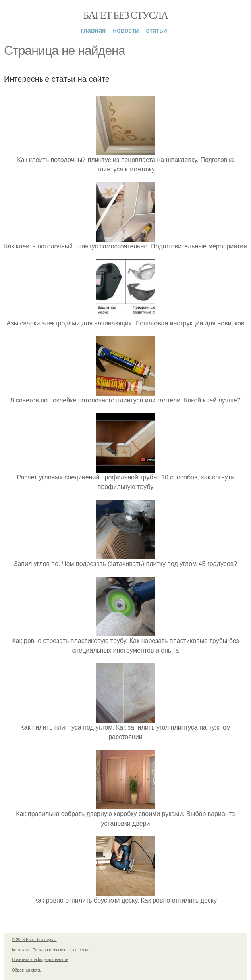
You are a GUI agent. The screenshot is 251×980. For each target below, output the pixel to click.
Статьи (157, 30)
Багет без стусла (126, 15)
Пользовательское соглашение (61, 950)
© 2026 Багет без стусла (34, 940)
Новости (126, 30)
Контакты (20, 950)
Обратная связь (27, 970)
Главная (93, 30)
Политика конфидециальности (40, 960)
